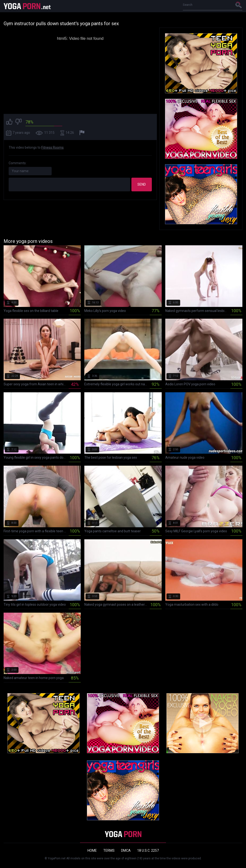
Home (92, 850)
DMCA (126, 850)
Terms (109, 850)
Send (142, 184)
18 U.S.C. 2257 (148, 850)
